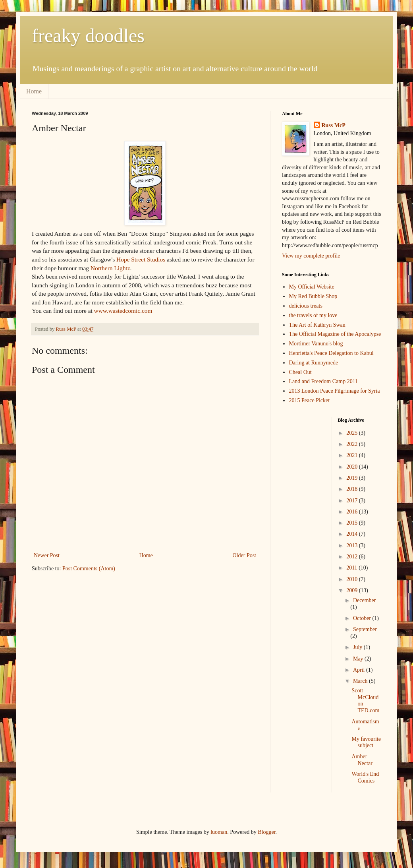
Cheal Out (300, 372)
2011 (352, 568)
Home (34, 91)
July (358, 647)
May (359, 659)
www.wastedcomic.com (123, 311)
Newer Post (47, 555)
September (365, 629)
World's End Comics (365, 777)
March (361, 681)
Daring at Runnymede (314, 363)
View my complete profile (311, 256)
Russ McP (334, 125)
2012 (353, 557)
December (365, 600)
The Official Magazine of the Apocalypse (335, 334)
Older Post (245, 555)
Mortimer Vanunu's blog (316, 344)
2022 (353, 444)
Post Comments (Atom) (89, 569)
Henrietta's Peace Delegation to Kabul (331, 353)
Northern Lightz (110, 268)
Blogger (266, 832)
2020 (353, 467)
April (360, 670)
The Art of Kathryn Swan (317, 325)
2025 (353, 433)
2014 (353, 534)
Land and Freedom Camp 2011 (324, 381)
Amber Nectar (362, 760)
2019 (353, 478)
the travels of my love (313, 315)
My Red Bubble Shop (313, 296)
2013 (353, 545)
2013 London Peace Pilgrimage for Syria (335, 391)
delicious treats (306, 306)
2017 (353, 501)
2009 (353, 590)
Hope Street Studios (141, 259)
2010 (353, 579)
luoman (219, 832)
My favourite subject (366, 742)
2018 (353, 489)
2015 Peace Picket (310, 400)
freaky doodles (88, 36)
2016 (353, 512)
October (363, 618)
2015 (353, 523)
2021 (353, 455)
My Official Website (312, 287)
